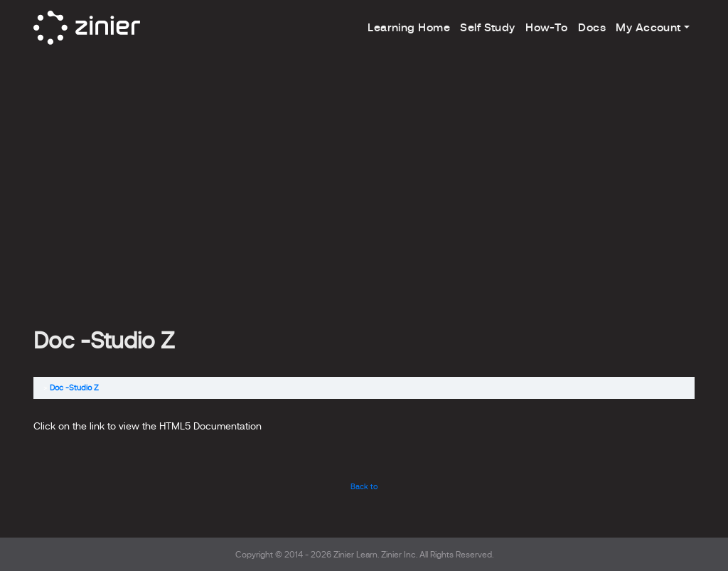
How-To (547, 27)
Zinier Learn (355, 555)
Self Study (487, 27)
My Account (648, 27)
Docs (592, 27)
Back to (364, 486)
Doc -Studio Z (74, 388)
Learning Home (409, 27)
